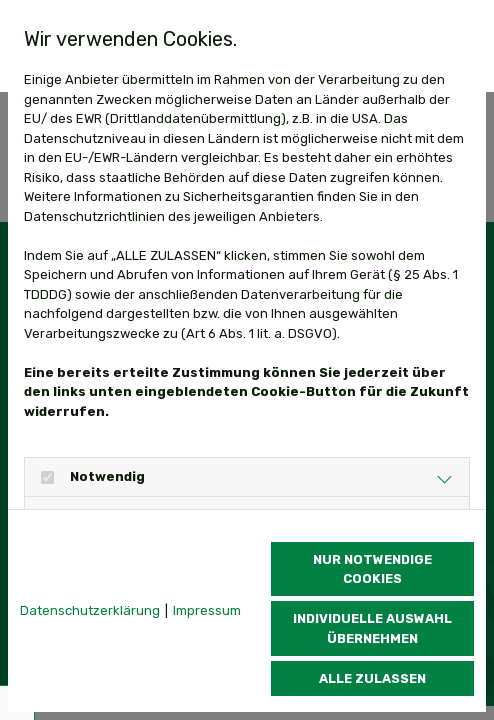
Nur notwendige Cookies (372, 569)
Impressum (207, 610)
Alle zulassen (372, 678)
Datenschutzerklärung (90, 610)
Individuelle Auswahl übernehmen (372, 628)
